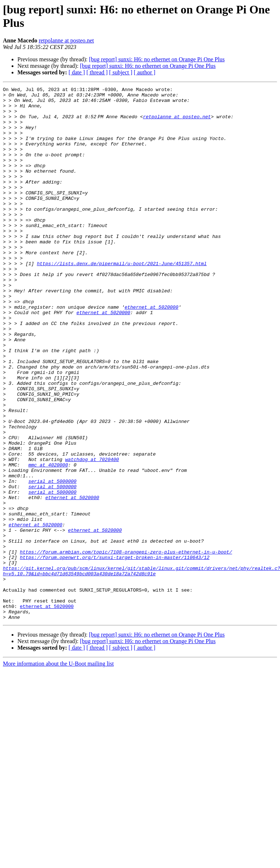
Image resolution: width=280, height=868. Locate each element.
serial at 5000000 (52, 560)
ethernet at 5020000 (151, 351)
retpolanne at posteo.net (66, 40)
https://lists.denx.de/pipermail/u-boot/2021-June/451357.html (122, 299)
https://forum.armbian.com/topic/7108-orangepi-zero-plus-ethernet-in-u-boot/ (126, 645)
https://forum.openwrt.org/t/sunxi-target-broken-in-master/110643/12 (115, 652)
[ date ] (77, 72)
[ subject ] (121, 72)
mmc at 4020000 (48, 541)
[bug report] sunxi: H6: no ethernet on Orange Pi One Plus (157, 59)
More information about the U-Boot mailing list (58, 770)
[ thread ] (97, 72)
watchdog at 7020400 (92, 534)
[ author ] (145, 72)
